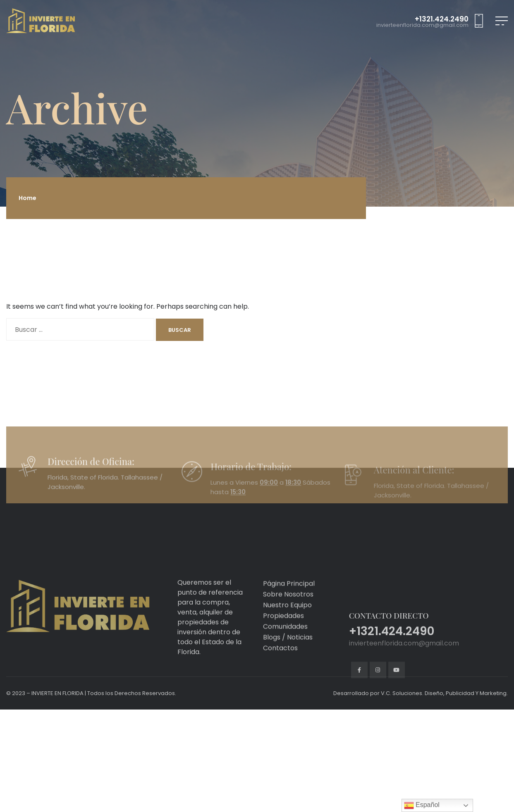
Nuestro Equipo (287, 640)
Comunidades (285, 662)
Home (27, 198)
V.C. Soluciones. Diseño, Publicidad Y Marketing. (444, 693)
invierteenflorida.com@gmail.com (422, 25)
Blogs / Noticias (288, 673)
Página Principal (289, 619)
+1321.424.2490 (442, 19)
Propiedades (283, 651)
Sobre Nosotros (288, 630)
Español (422, 805)
